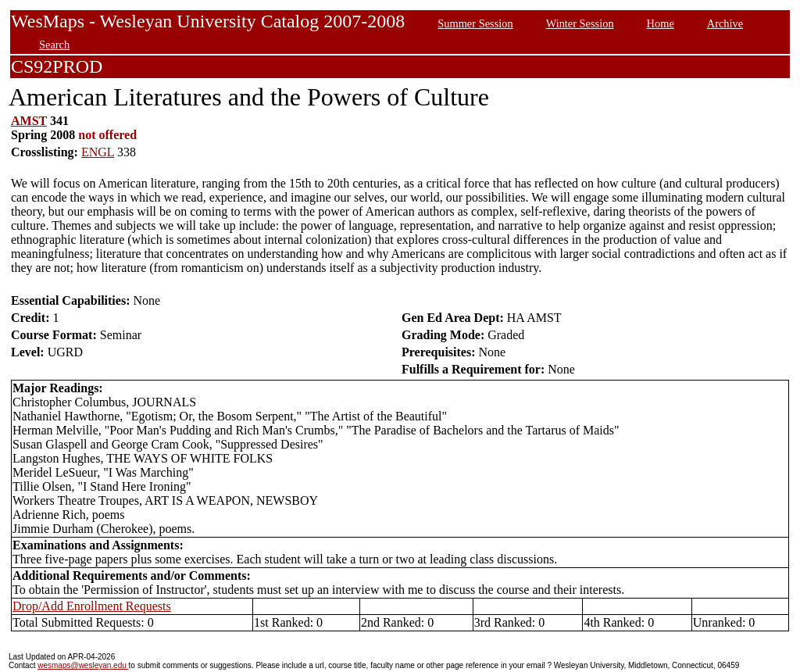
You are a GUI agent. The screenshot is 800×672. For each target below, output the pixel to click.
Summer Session (475, 23)
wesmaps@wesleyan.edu (83, 665)
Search (54, 45)
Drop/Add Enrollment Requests (92, 606)
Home (661, 23)
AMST (29, 121)
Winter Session (580, 23)
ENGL (98, 152)
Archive (725, 23)
